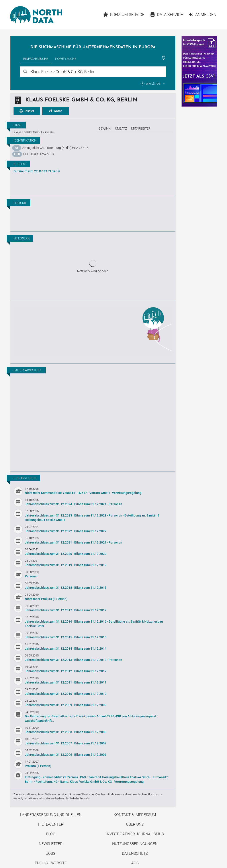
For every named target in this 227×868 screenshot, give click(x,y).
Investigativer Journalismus (135, 834)
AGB (135, 863)
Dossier (27, 111)
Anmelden (202, 15)
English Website (51, 863)
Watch (56, 111)
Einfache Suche (36, 59)
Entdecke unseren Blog (93, 332)
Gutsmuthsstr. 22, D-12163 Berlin (37, 171)
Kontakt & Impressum (135, 815)
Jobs (51, 853)
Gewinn (105, 128)
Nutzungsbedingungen (135, 844)
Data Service (166, 15)
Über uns (135, 824)
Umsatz (121, 128)
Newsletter (51, 844)
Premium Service (124, 15)
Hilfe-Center (51, 824)
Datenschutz (135, 853)
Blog (51, 834)
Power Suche (66, 59)
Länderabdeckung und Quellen (51, 815)
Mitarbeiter (141, 128)
